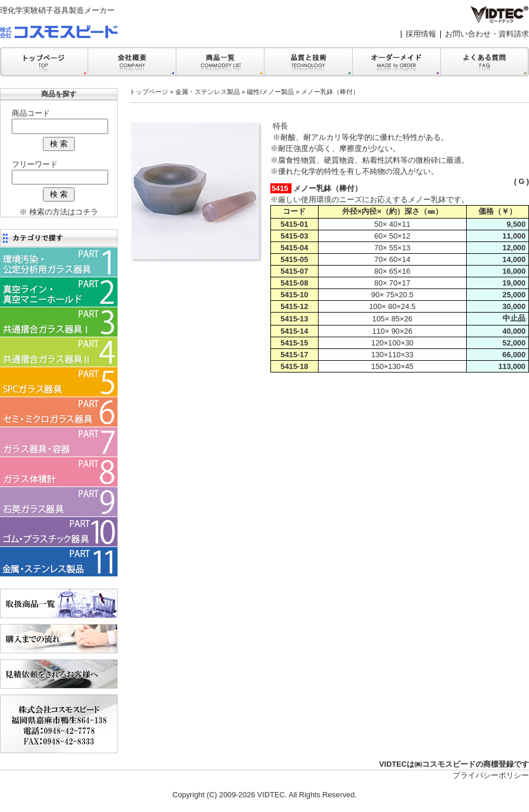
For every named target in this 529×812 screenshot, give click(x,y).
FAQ (485, 62)
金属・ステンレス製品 (207, 92)
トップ (44, 62)
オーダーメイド (397, 62)
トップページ (149, 92)
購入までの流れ (59, 639)
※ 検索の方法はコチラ (59, 212)
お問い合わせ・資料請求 (487, 34)
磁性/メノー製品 (270, 92)
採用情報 (421, 34)
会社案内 (132, 62)
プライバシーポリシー (491, 775)
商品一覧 (220, 62)
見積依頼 (59, 674)
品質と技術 (309, 62)
